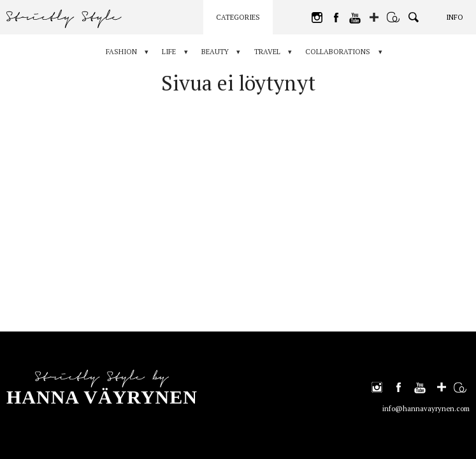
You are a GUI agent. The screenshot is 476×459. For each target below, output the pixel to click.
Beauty (215, 52)
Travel (269, 52)
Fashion (117, 52)
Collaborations (342, 52)
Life (167, 52)
